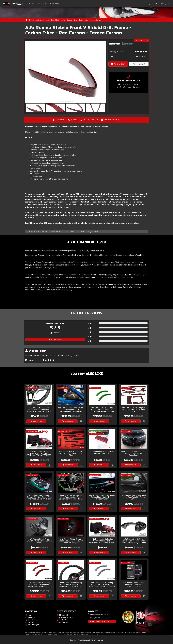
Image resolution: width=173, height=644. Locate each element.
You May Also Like (89, 120)
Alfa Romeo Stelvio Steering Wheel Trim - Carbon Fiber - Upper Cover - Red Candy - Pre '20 (39, 585)
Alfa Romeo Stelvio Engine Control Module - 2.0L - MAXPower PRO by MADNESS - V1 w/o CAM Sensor (102, 541)
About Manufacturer (111, 120)
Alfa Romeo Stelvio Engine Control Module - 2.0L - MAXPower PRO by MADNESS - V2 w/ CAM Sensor (39, 454)
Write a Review (55, 340)
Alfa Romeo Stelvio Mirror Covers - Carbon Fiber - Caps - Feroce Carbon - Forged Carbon (134, 541)
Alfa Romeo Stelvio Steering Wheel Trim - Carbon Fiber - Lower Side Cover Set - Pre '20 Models (39, 410)
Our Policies (62, 622)
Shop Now (43, 4)
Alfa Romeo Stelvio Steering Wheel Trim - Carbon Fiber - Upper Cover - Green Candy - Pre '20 (102, 410)
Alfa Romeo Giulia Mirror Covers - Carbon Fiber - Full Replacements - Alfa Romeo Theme (71, 410)
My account (62, 615)
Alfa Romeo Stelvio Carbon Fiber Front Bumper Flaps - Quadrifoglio (134, 454)
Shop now (30, 618)
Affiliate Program (32, 625)
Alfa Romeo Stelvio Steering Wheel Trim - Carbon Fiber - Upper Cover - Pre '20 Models (71, 585)
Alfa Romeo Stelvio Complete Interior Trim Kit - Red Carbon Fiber (134, 410)
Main (28, 615)
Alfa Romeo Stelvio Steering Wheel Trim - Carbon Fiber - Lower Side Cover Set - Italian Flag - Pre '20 (71, 497)
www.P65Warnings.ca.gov (87, 232)
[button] (59, 101)
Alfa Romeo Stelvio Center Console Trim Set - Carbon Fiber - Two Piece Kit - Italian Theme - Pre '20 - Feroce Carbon (39, 497)
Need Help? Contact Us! (99, 622)
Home (32, 4)
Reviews (72, 120)
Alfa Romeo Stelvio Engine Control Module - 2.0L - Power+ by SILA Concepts (71, 541)
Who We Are (31, 620)
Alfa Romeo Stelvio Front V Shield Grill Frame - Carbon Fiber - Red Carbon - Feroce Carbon (65, 20)
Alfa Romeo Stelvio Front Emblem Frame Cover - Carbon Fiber (39, 541)
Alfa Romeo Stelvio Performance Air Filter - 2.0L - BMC (102, 453)
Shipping (30, 622)
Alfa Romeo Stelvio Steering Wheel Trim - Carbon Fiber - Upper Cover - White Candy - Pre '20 (102, 585)
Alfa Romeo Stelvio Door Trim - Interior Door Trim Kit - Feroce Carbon (134, 497)
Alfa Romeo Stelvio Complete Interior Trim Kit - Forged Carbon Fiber (71, 454)
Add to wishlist (139, 64)
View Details (36, 421)
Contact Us (56, 4)
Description (59, 120)
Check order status (65, 618)
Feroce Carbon (141, 57)
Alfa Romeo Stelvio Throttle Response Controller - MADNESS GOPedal (134, 585)
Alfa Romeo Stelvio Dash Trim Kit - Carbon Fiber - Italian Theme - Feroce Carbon (102, 497)
